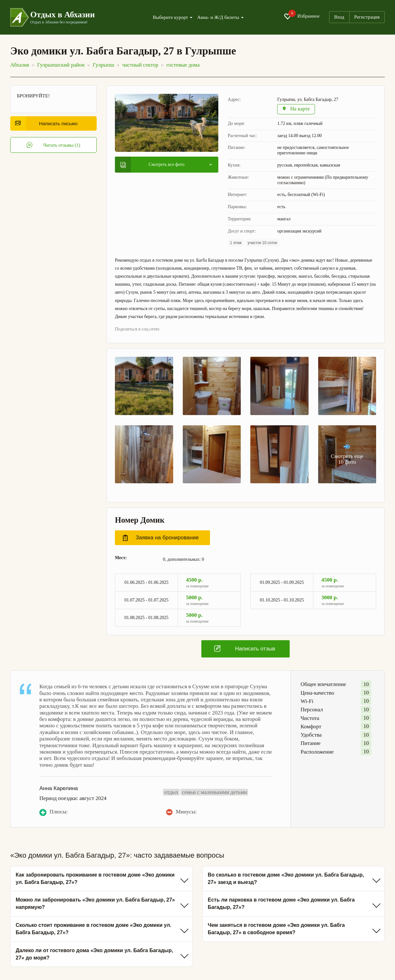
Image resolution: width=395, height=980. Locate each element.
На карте (297, 109)
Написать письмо (46, 123)
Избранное (302, 16)
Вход (339, 17)
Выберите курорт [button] (173, 17)
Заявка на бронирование (161, 538)
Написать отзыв (245, 649)
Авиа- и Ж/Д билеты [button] (220, 17)
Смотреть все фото (152, 165)
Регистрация (367, 17)
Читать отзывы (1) (53, 145)
